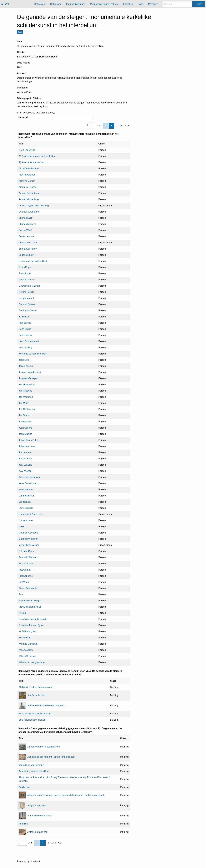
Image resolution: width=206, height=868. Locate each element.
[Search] (178, 4)
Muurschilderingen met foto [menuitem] (104, 4)
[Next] (111, 126)
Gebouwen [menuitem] (56, 4)
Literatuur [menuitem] (128, 4)
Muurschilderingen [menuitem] (76, 4)
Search (199, 4)
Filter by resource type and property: (55, 116)
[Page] (91, 125)
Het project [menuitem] (40, 4)
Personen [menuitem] (153, 4)
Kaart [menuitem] (141, 4)
